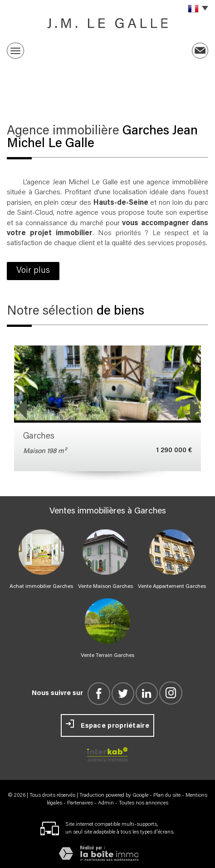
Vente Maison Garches (105, 587)
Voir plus (33, 271)
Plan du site (167, 795)
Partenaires (80, 803)
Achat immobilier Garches (41, 587)
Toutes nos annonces (144, 803)
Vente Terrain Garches (107, 656)
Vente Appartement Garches (172, 587)
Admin (106, 803)
